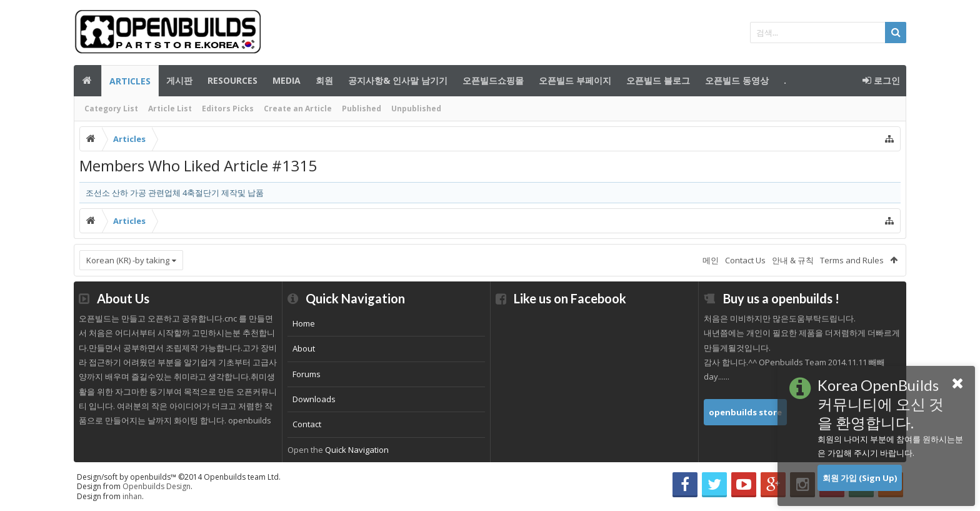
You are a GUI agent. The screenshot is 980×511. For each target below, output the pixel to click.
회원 (324, 80)
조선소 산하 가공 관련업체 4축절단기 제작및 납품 (175, 193)
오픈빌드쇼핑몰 (493, 80)
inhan (132, 496)
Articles (130, 81)
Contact (307, 424)
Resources (232, 80)
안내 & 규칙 (793, 260)
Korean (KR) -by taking (128, 260)
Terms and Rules (852, 260)
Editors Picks (228, 109)
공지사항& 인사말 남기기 (398, 80)
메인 (87, 81)
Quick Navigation (357, 450)
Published (362, 109)
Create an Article (298, 109)
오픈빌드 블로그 (658, 80)
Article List (170, 109)
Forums (307, 374)
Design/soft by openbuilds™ (179, 477)
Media (287, 80)
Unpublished (416, 109)
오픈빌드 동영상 (737, 80)
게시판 (179, 80)
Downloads (314, 399)
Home (304, 323)
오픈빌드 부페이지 (575, 80)
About (304, 348)
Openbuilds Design (157, 486)
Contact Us (745, 260)
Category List (111, 109)
